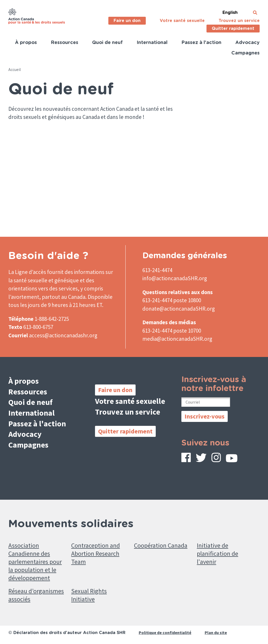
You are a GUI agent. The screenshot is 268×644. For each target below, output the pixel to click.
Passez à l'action (201, 43)
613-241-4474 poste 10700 (172, 331)
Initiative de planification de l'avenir (217, 554)
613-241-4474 (157, 270)
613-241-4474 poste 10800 (172, 300)
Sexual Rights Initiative (89, 595)
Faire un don (127, 21)
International (152, 43)
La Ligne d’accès (27, 272)
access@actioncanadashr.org (63, 335)
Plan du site (216, 632)
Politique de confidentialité (165, 632)
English (230, 13)
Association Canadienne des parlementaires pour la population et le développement (35, 562)
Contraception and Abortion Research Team (96, 554)
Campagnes (245, 53)
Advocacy (247, 43)
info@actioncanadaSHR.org (175, 278)
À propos (26, 43)
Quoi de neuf (107, 43)
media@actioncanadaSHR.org (177, 339)
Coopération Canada (161, 545)
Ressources (65, 43)
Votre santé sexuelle (182, 21)
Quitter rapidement (233, 29)
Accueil (15, 69)
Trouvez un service (239, 21)
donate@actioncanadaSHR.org (179, 309)
